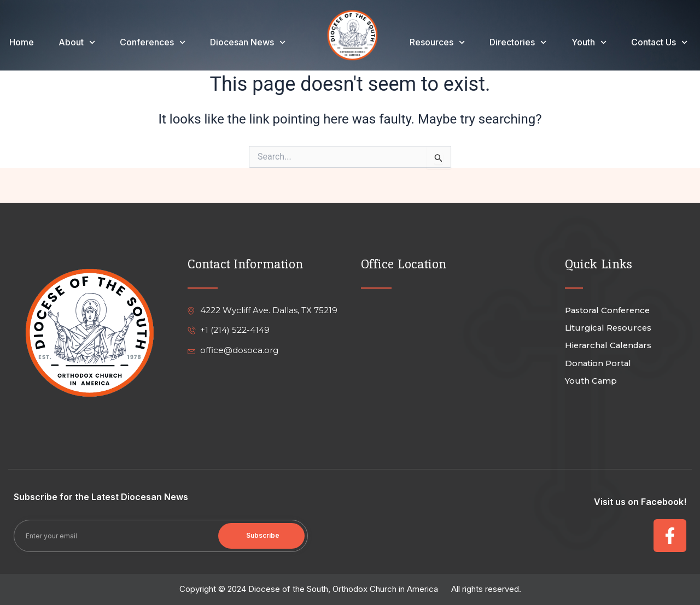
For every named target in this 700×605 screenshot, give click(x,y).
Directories (518, 42)
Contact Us (659, 42)
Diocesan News (248, 42)
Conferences (153, 42)
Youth (589, 42)
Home (22, 42)
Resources (437, 42)
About (77, 42)
